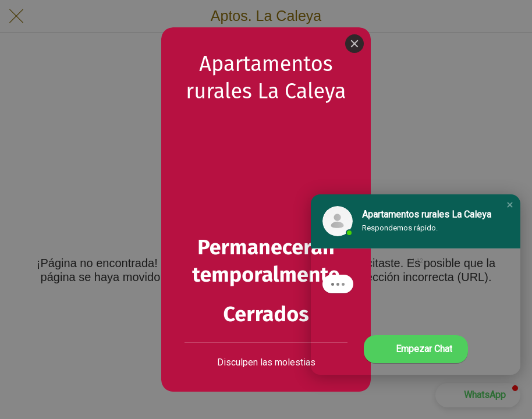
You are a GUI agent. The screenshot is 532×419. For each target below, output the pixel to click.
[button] (510, 205)
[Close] (354, 44)
